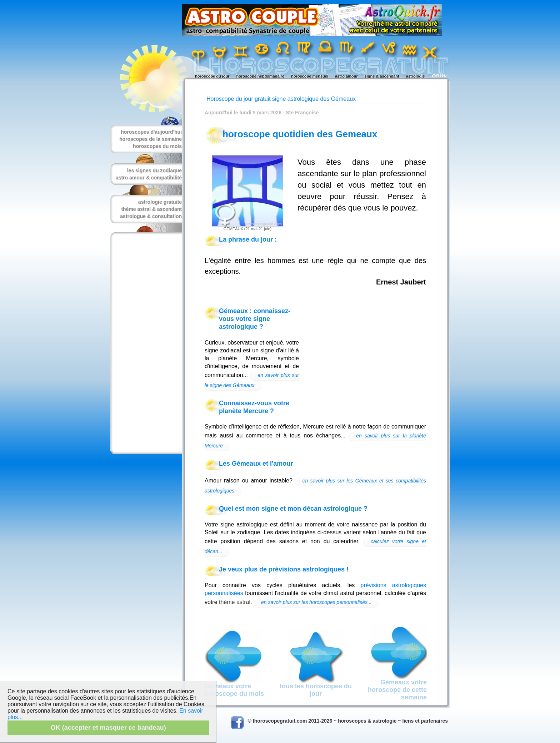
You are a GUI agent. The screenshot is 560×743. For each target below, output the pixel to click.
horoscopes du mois (157, 146)
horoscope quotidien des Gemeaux (300, 134)
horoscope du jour (212, 76)
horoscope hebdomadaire (260, 76)
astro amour (346, 76)
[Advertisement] (145, 343)
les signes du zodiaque (154, 170)
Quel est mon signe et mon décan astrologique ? (293, 509)
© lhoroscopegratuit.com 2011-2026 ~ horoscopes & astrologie (322, 721)
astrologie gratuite (160, 202)
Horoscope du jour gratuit (239, 99)
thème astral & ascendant (151, 209)
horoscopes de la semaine (151, 139)
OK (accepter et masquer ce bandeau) (108, 728)
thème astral (235, 602)
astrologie (416, 76)
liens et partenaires (425, 721)
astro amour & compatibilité (149, 178)
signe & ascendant (382, 76)
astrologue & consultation (151, 216)
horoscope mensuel (310, 76)
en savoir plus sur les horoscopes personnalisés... (316, 602)
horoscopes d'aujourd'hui (151, 132)
